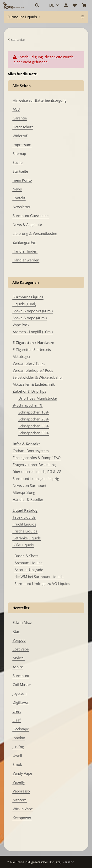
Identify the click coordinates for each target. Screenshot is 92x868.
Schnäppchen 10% (33, 412)
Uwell (17, 756)
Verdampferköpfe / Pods (33, 370)
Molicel (19, 658)
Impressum (22, 145)
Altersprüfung (24, 492)
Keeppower (22, 818)
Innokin (19, 738)
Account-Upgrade (29, 570)
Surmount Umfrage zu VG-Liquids (42, 584)
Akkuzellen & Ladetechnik (34, 384)
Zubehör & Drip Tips (29, 391)
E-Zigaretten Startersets (32, 349)
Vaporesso (21, 791)
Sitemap (19, 154)
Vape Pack (21, 325)
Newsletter (22, 207)
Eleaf (17, 720)
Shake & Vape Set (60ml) (33, 311)
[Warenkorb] (84, 5)
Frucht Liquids (24, 524)
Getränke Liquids (27, 538)
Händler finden (25, 251)
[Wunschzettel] (75, 5)
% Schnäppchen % (27, 405)
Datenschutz (23, 127)
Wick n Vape (23, 809)
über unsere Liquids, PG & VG (37, 472)
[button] (37, 5)
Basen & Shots (26, 556)
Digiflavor (21, 702)
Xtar (16, 631)
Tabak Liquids (24, 517)
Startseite (20, 171)
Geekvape (21, 729)
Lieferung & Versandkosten (35, 233)
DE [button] (52, 5)
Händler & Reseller (28, 499)
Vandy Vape (22, 773)
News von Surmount (30, 485)
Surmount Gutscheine (31, 216)
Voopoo (19, 640)
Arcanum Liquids (28, 563)
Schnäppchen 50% (33, 433)
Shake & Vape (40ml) (30, 318)
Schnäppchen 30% (33, 426)
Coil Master (22, 685)
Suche (18, 162)
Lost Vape (21, 649)
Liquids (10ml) (24, 304)
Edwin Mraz (22, 622)
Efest (17, 711)
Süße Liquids (23, 545)
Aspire (18, 667)
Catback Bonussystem (31, 451)
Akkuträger (22, 356)
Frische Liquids (25, 531)
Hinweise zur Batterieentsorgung (40, 100)
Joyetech (20, 693)
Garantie (20, 118)
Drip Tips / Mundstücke (38, 398)
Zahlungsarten (24, 242)
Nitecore (20, 800)
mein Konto (22, 180)
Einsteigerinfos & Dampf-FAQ (37, 458)
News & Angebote (27, 224)
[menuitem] (24, 17)
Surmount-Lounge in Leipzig (36, 478)
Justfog (18, 747)
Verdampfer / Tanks (29, 363)
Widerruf (20, 136)
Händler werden (26, 260)
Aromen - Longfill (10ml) (33, 332)
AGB (16, 109)
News (17, 189)
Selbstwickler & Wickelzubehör (38, 377)
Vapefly (19, 782)
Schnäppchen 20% (33, 419)
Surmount (21, 676)
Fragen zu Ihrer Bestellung (34, 465)
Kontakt (19, 198)
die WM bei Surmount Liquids (39, 577)
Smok (17, 764)
